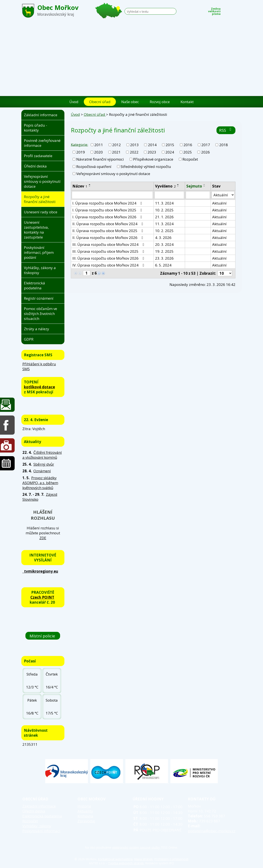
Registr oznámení (39, 298)
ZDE (43, 538)
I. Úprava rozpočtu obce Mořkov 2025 (108, 210)
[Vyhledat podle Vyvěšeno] (169, 195)
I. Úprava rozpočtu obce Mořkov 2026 (108, 217)
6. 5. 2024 (163, 265)
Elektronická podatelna (34, 285)
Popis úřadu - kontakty (36, 128)
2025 (188, 152)
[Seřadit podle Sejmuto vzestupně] (204, 184)
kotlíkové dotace (39, 387)
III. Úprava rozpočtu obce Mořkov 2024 (109, 244)
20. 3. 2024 (164, 244)
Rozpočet (190, 159)
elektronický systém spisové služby (136, 847)
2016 (188, 145)
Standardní (233, 10)
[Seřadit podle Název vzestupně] (90, 184)
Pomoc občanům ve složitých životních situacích (40, 314)
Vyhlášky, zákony (37, 826)
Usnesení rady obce (41, 212)
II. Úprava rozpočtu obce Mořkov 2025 (109, 231)
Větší (239, 10)
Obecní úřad (100, 102)
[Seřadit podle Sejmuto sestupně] (204, 186)
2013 (134, 145)
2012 (117, 145)
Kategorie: (79, 144)
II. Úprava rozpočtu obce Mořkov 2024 (109, 224)
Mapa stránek (143, 859)
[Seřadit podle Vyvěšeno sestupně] (178, 186)
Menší (226, 10)
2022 (134, 152)
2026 (205, 152)
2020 (98, 152)
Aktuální (219, 203)
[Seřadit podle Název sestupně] (90, 186)
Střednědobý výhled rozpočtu (146, 167)
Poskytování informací (41, 831)
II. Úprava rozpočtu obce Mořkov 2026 (109, 238)
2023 (152, 152)
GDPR (29, 339)
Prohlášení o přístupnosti (171, 859)
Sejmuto (194, 186)
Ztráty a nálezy (37, 329)
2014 (152, 145)
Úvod (74, 102)
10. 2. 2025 (164, 210)
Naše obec (130, 102)
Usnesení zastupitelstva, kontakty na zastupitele (36, 230)
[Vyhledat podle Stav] (223, 195)
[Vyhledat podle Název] (112, 195)
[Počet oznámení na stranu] (225, 273)
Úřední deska (35, 166)
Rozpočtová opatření (94, 167)
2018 (224, 145)
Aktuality (85, 811)
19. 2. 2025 (164, 251)
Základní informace (41, 115)
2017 (206, 145)
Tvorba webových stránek (126, 863)
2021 (116, 152)
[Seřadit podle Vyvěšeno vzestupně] (178, 184)
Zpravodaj (86, 821)
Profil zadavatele (38, 156)
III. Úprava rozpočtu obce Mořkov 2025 (109, 251)
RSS (226, 130)
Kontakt (187, 102)
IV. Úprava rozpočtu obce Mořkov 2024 (109, 265)
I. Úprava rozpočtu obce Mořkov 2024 (108, 203)
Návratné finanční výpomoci (100, 159)
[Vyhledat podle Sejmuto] (198, 195)
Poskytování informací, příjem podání (39, 252)
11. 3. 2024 (164, 203)
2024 (170, 152)
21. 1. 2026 (164, 217)
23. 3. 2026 (164, 258)
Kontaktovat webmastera (115, 859)
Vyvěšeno (165, 186)
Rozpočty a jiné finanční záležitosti (40, 199)
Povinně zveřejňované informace (42, 143)
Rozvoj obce (160, 102)
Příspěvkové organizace (153, 159)
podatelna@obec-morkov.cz (212, 831)
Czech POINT (42, 597)
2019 (81, 152)
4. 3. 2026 (163, 238)
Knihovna (85, 816)
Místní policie (43, 636)
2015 (170, 145)
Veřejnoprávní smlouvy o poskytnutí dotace (113, 174)
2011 (99, 145)
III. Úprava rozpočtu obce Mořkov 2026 (109, 258)
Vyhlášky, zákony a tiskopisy (40, 270)
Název (80, 186)
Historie (84, 806)
